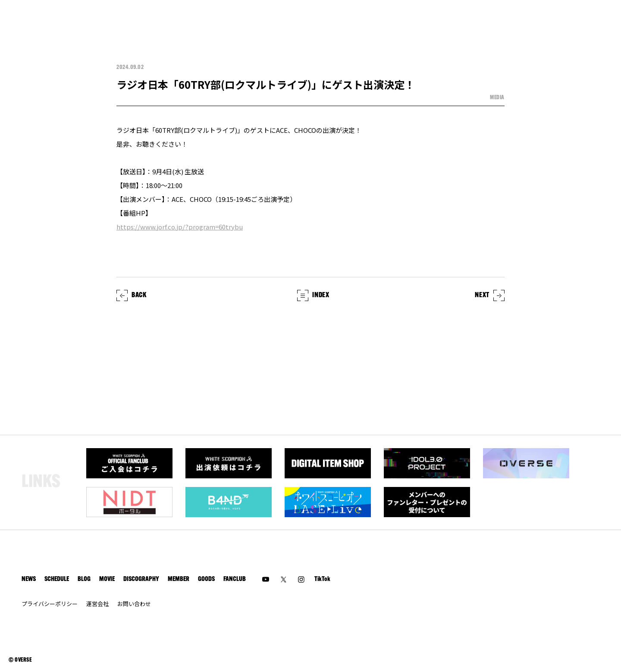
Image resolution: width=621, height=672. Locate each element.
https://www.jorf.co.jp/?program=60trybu (180, 227)
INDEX (313, 295)
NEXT (490, 295)
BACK (132, 295)
